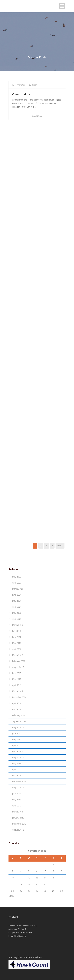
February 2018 (19, 661)
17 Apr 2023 (20, 85)
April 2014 (17, 770)
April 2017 (17, 685)
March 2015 (18, 751)
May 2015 (17, 739)
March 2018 (18, 655)
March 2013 (18, 812)
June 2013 (17, 794)
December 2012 (19, 824)
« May (11, 896)
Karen (35, 85)
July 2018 (16, 631)
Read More (37, 116)
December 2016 (19, 697)
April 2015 (17, 745)
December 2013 (19, 782)
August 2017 (18, 667)
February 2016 (19, 715)
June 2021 (17, 595)
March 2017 (18, 691)
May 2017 (17, 679)
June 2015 (17, 733)
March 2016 (18, 709)
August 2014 (18, 758)
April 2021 (17, 607)
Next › (60, 546)
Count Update (21, 94)
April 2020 (17, 619)
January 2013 (18, 818)
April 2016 (17, 703)
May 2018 (17, 643)
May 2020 (17, 613)
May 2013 (17, 800)
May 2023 (17, 577)
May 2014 (17, 764)
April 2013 (17, 806)
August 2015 (18, 727)
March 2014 (18, 776)
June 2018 (17, 637)
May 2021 (17, 601)
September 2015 (20, 721)
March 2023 (18, 589)
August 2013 (18, 788)
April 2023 (17, 583)
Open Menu (62, 6)
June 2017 (17, 673)
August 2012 (18, 830)
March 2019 (18, 625)
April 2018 (17, 649)
